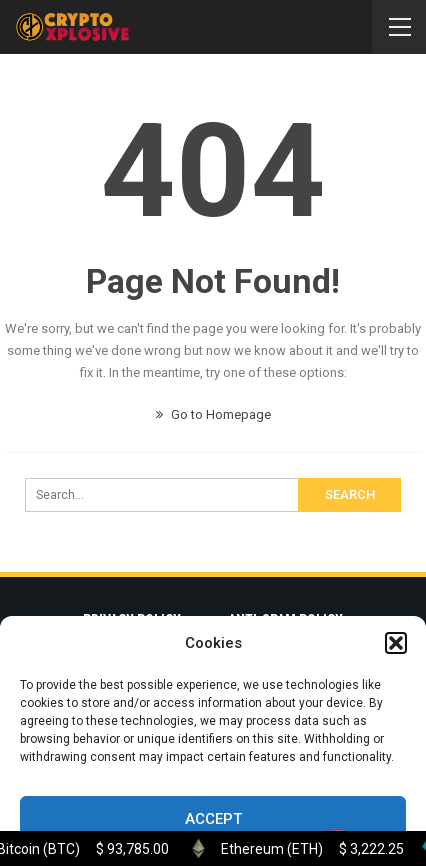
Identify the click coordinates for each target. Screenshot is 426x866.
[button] (396, 643)
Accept (213, 819)
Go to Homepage (213, 414)
